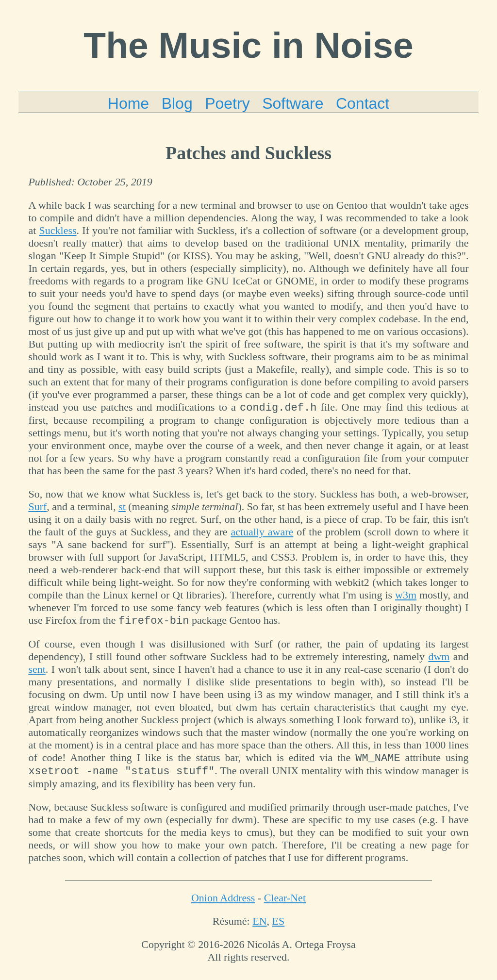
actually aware (262, 533)
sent (37, 672)
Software (293, 103)
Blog (177, 103)
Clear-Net (285, 904)
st (122, 508)
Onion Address (223, 904)
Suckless (58, 230)
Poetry (227, 103)
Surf (37, 508)
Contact (363, 103)
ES (279, 927)
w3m (406, 596)
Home (128, 103)
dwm (439, 659)
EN (259, 927)
